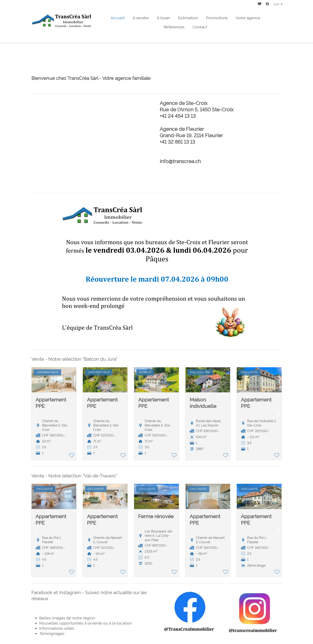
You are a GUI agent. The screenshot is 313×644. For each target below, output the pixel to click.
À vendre (141, 18)
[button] (36, 414)
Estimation (188, 18)
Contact (200, 27)
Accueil (118, 18)
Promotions (217, 18)
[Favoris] (259, 4)
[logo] (62, 21)
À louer (164, 18)
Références (174, 27)
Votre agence (248, 18)
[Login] (267, 4)
